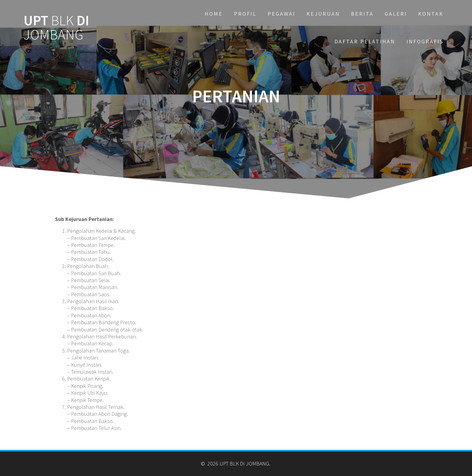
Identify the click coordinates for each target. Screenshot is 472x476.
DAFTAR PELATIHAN (365, 41)
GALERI (396, 14)
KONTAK (431, 14)
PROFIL (245, 14)
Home (214, 14)
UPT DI (56, 28)
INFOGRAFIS (425, 41)
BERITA (362, 14)
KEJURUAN (323, 14)
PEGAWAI (281, 14)
